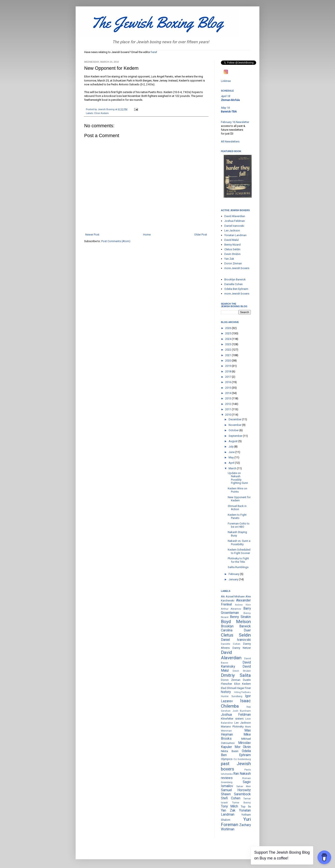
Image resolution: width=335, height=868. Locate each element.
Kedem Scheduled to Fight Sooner (239, 551)
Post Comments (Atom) (116, 241)
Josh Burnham (242, 711)
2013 (228, 398)
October (234, 430)
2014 (228, 393)
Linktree (226, 81)
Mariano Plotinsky (232, 727)
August (233, 441)
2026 (228, 328)
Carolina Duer (236, 630)
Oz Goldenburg (242, 759)
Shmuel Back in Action (237, 508)
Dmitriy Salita (236, 675)
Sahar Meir (244, 786)
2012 (228, 404)
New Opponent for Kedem (239, 499)
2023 (228, 344)
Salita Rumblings (238, 567)
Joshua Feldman (235, 221)
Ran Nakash (242, 774)
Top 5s (246, 807)
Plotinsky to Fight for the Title (238, 560)
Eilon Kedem (102, 113)
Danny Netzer (242, 648)
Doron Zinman (233, 263)
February (234, 574)
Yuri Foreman (236, 822)
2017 (228, 377)
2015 (228, 388)
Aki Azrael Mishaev (233, 596)
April (232, 463)
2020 (228, 361)
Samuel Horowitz (236, 790)
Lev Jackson (232, 230)
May (231, 457)
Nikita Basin (230, 751)
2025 (228, 333)
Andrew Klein (243, 605)
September (236, 436)
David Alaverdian (235, 216)
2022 (228, 350)
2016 (228, 382)
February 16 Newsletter (235, 122)
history (226, 692)
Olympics (227, 759)
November (235, 425)
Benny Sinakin (240, 617)
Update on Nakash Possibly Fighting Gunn (238, 478)
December (235, 419)
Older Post (201, 235)
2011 (228, 409)
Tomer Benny (241, 803)
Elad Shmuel (228, 688)
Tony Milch (229, 806)
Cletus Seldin (232, 249)
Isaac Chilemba (236, 703)
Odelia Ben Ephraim (236, 289)
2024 (228, 339)
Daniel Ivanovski (234, 226)
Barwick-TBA (229, 112)
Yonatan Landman (235, 235)
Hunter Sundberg (232, 696)
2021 (228, 355)
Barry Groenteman (236, 611)
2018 (228, 371)
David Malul (231, 240)
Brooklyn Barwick (235, 279)
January (234, 579)
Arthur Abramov (231, 609)
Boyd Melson (236, 622)
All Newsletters (230, 141)
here (154, 52)
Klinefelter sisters (232, 719)
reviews (227, 778)
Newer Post (92, 235)
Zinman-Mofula (230, 100)
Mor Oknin (243, 747)
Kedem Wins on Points (237, 490)
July (231, 447)
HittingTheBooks (242, 692)
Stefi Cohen (231, 798)
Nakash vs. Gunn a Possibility (239, 543)
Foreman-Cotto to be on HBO (239, 525)
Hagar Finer (244, 688)
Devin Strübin (232, 254)
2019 (228, 366)
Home (147, 235)
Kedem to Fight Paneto (237, 516)
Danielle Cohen (234, 284)
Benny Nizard (232, 245)
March (233, 468)
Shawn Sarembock (236, 794)
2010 (228, 415)
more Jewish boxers (237, 268)
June (232, 452)
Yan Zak (229, 259)
